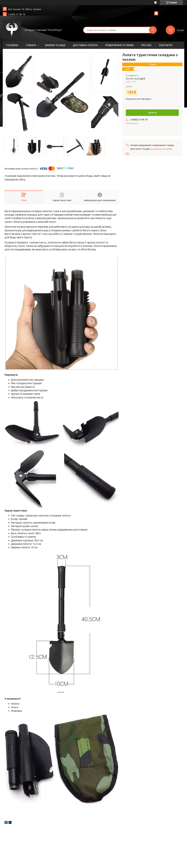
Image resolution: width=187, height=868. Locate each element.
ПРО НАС (146, 45)
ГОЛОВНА (12, 45)
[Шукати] (153, 30)
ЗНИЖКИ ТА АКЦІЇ (55, 45)
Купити (152, 113)
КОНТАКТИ (166, 45)
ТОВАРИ (31, 45)
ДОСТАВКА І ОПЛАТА (85, 45)
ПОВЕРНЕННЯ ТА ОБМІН (120, 45)
